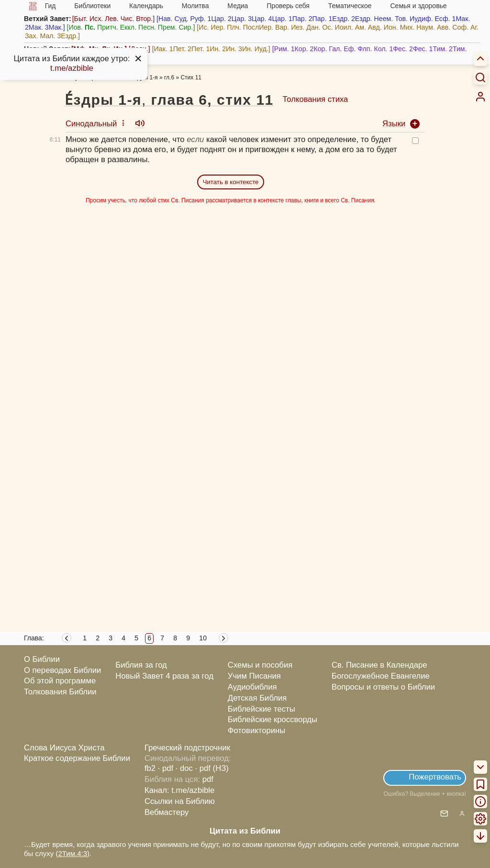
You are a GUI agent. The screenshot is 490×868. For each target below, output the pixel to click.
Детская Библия (257, 698)
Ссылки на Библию (180, 801)
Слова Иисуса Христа (64, 748)
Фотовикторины (256, 731)
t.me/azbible (72, 68)
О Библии (42, 659)
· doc (184, 768)
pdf (208, 779)
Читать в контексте (230, 182)
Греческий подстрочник (187, 748)
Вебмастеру (167, 812)
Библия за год (141, 665)
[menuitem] (480, 97)
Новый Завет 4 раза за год (164, 676)
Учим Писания (254, 676)
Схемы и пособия (260, 665)
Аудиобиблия (252, 687)
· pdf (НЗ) (212, 768)
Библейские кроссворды (273, 720)
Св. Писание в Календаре (379, 665)
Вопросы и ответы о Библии (383, 687)
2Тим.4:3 (72, 853)
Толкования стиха (315, 99)
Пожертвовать (435, 777)
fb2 (150, 768)
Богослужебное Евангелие (381, 676)
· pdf (166, 768)
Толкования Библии (60, 692)
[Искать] (480, 77)
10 (203, 638)
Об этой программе (60, 681)
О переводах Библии (62, 670)
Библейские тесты (262, 709)
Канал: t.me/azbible (179, 790)
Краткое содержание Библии (77, 758)
